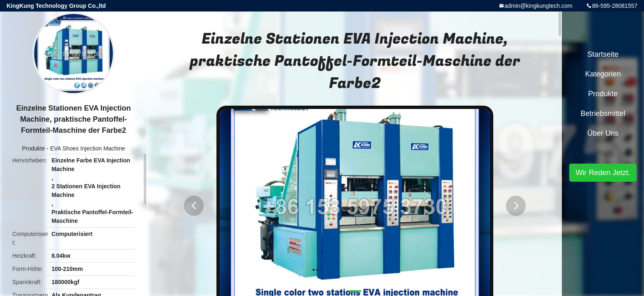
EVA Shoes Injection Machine (88, 148)
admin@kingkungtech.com (538, 6)
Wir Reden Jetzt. (603, 173)
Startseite (603, 54)
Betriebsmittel (603, 113)
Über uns (603, 133)
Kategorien (603, 74)
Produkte (33, 148)
